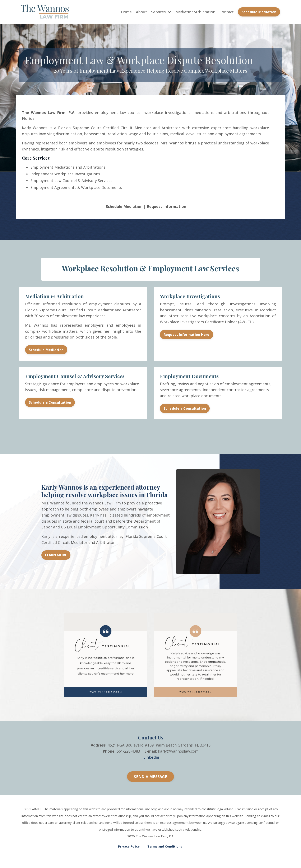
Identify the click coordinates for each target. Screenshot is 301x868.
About (141, 12)
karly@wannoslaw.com (178, 752)
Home (126, 12)
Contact (227, 12)
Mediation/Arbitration (195, 12)
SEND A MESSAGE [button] (150, 777)
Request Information (166, 207)
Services (161, 12)
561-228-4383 (128, 752)
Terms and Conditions (165, 846)
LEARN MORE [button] (56, 556)
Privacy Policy (129, 846)
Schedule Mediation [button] (259, 12)
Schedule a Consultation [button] (50, 403)
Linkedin (151, 758)
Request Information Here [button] (187, 335)
